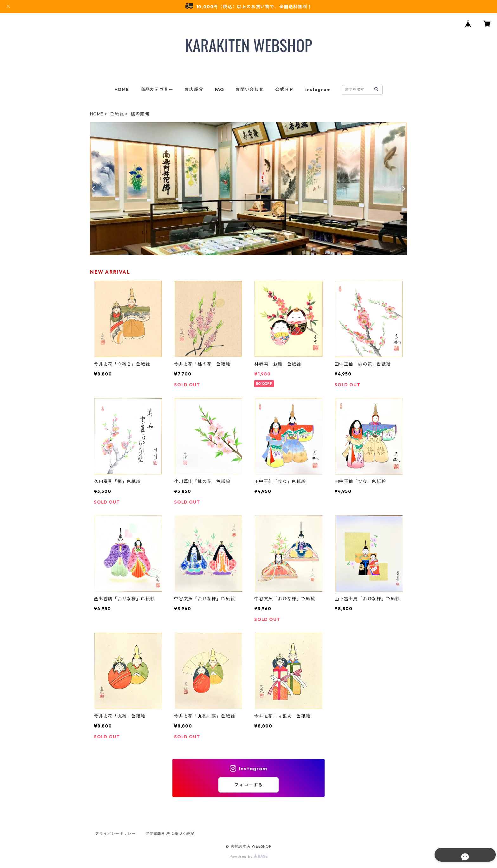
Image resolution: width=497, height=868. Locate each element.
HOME (122, 89)
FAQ (219, 89)
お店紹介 (194, 89)
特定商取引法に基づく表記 (170, 834)
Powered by (249, 856)
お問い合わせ (250, 89)
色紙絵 (117, 114)
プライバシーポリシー (115, 834)
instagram (318, 89)
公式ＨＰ (284, 89)
